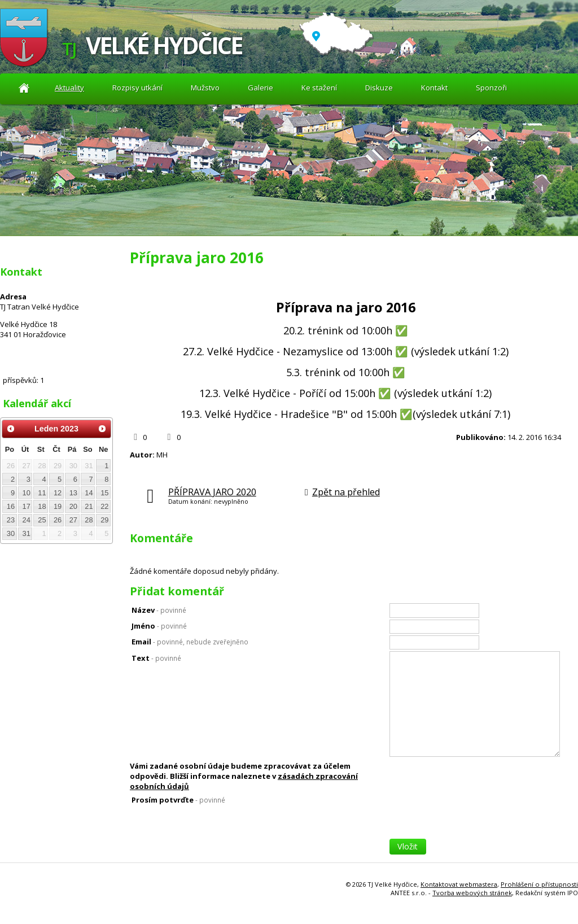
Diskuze (379, 88)
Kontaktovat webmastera (459, 884)
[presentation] (475, 817)
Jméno (159, 626)
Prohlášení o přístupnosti (539, 884)
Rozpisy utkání (137, 88)
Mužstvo (205, 88)
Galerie (260, 88)
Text (156, 658)
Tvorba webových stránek (472, 893)
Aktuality (24, 88)
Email (190, 642)
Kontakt (434, 88)
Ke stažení (319, 88)
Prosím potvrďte (178, 800)
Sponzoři (491, 88)
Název (159, 610)
